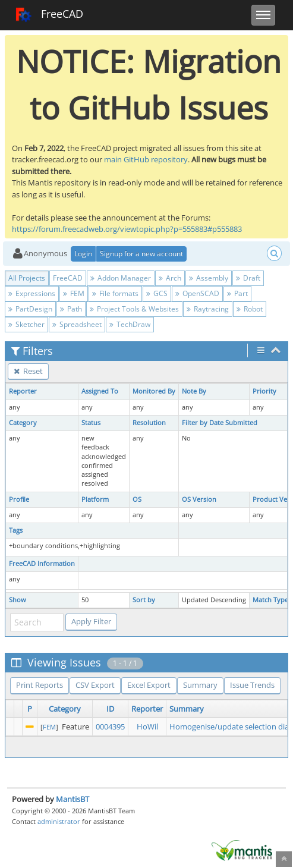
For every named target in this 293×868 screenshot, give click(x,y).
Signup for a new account (141, 254)
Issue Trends (252, 685)
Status (91, 423)
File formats (115, 293)
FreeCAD (49, 15)
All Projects (27, 278)
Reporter (23, 391)
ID (110, 709)
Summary (200, 685)
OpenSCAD (197, 293)
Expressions (32, 293)
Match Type (270, 600)
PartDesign (30, 309)
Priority (264, 391)
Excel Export (149, 685)
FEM (74, 293)
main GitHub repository (146, 159)
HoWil (147, 727)
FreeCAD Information (42, 564)
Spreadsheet (77, 324)
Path (71, 309)
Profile (19, 499)
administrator (59, 821)
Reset (28, 371)
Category (23, 423)
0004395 (110, 727)
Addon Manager (121, 278)
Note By (194, 391)
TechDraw (130, 324)
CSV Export (95, 685)
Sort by (144, 600)
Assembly (209, 278)
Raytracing (208, 309)
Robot (250, 309)
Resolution (149, 423)
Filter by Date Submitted (220, 423)
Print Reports (40, 685)
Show (18, 600)
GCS (157, 293)
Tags (16, 530)
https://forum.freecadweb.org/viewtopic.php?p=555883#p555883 (127, 229)
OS (137, 499)
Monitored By (154, 391)
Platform (95, 499)
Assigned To (100, 391)
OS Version (199, 499)
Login (83, 254)
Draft (248, 278)
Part (237, 293)
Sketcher (26, 324)
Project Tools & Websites (134, 309)
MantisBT (73, 799)
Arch (170, 278)
